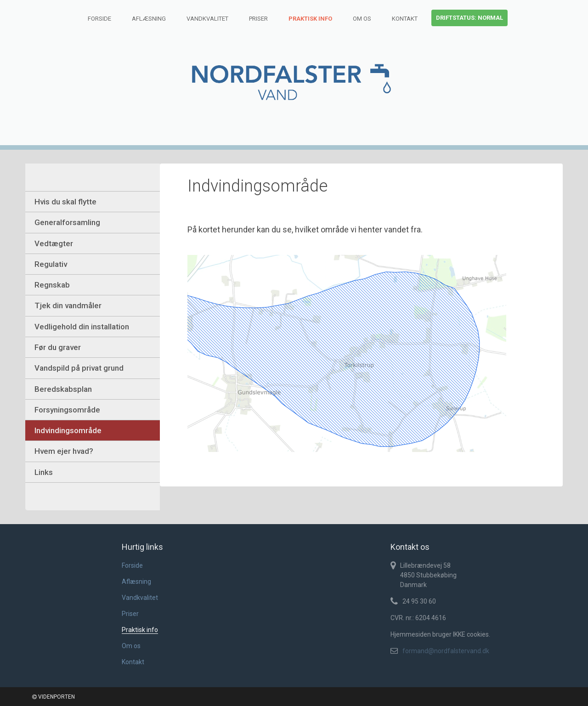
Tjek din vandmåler (68, 305)
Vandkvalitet (207, 19)
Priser (258, 19)
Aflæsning (149, 19)
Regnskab (52, 285)
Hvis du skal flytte (65, 202)
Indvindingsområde (68, 430)
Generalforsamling (67, 222)
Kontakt (405, 19)
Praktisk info (310, 19)
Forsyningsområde (67, 410)
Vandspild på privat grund (79, 368)
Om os (362, 19)
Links (44, 472)
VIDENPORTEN (54, 697)
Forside (99, 19)
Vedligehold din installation (82, 327)
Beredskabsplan (63, 389)
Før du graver (58, 347)
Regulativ (51, 264)
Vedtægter (54, 243)
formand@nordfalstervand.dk (446, 651)
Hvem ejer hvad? (64, 451)
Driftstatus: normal (469, 18)
